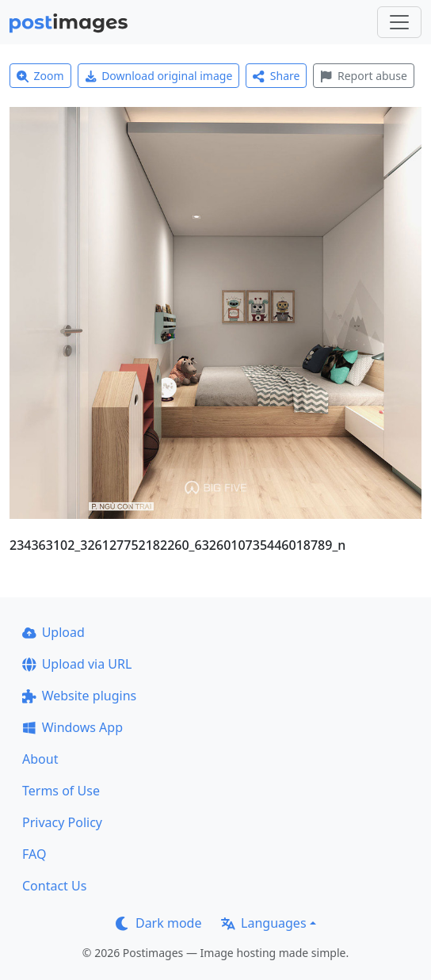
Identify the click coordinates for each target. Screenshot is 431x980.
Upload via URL (77, 664)
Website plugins (79, 696)
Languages (263, 923)
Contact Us (54, 886)
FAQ (34, 854)
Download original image (159, 76)
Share (276, 76)
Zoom (40, 76)
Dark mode (158, 923)
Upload (53, 632)
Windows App (72, 727)
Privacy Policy (62, 822)
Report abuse (363, 76)
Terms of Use (61, 791)
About (40, 759)
